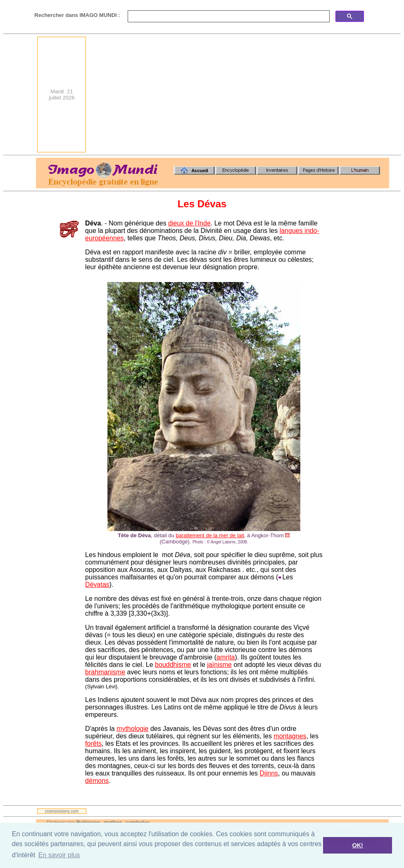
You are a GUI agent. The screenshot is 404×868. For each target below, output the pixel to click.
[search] (228, 17)
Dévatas (97, 585)
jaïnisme (219, 665)
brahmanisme (105, 672)
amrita (226, 657)
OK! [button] (357, 845)
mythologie (132, 729)
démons (97, 781)
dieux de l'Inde (189, 223)
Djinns (269, 773)
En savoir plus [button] (59, 855)
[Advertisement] (258, 95)
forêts (93, 743)
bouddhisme (173, 665)
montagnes (290, 736)
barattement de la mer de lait (210, 535)
